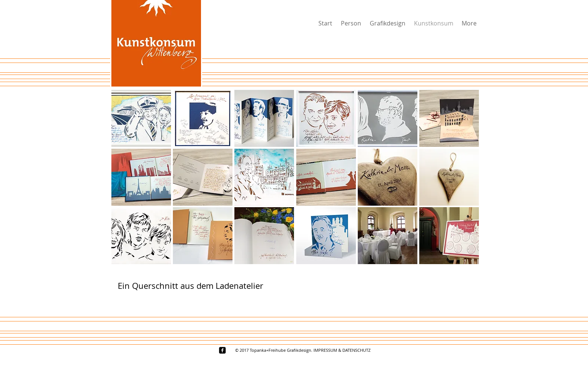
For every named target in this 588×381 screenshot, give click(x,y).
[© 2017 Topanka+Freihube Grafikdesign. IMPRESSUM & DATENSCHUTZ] (303, 350)
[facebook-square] (222, 350)
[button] (141, 118)
